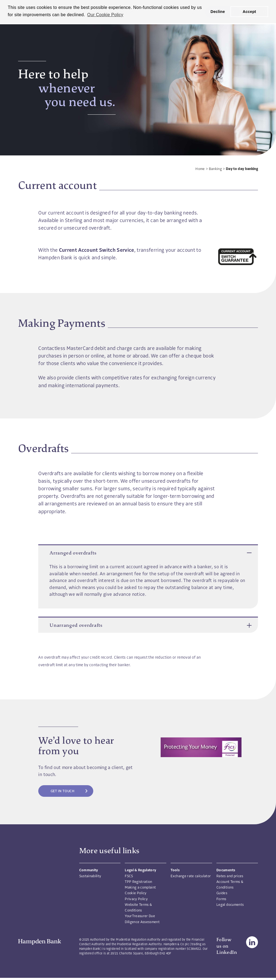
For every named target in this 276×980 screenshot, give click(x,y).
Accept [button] (249, 12)
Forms (221, 899)
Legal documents (230, 905)
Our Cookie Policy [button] (105, 15)
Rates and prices (230, 876)
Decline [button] (218, 12)
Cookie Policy (136, 893)
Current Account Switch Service (97, 251)
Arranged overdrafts (148, 553)
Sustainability (90, 876)
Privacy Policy (136, 899)
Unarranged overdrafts (148, 625)
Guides (222, 893)
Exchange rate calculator (191, 876)
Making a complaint (140, 888)
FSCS (129, 876)
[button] (249, 553)
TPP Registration (138, 882)
